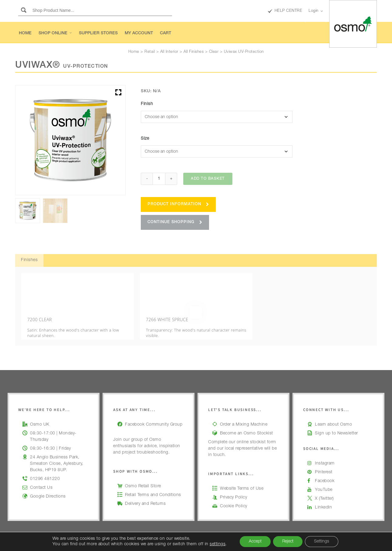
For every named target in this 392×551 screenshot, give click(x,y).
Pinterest (324, 464)
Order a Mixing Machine (244, 416)
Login (316, 11)
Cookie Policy (234, 498)
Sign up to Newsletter (336, 425)
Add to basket (208, 179)
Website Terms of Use (242, 480)
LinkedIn (323, 499)
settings (218, 544)
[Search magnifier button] (24, 10)
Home (134, 52)
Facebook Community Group (154, 416)
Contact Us (41, 479)
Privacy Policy (233, 489)
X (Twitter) (324, 490)
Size (145, 139)
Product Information (178, 204)
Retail (150, 52)
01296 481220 (45, 471)
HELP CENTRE (285, 11)
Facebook (325, 473)
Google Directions (48, 488)
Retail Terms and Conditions (153, 487)
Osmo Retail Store (143, 478)
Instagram (325, 455)
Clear (214, 52)
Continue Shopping (175, 222)
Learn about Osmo (333, 416)
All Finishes (194, 52)
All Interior (169, 52)
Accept (255, 542)
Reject (288, 542)
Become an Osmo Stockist (247, 425)
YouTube (324, 481)
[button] (118, 92)
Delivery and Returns (145, 495)
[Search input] (101, 10)
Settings (322, 542)
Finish (147, 104)
